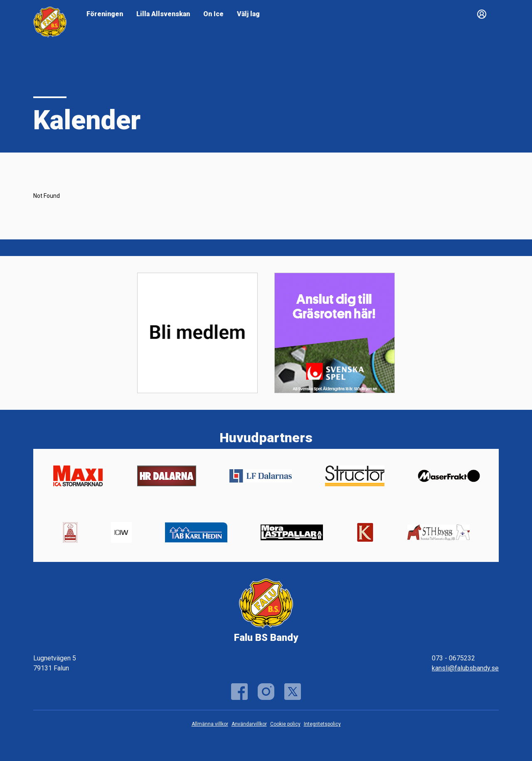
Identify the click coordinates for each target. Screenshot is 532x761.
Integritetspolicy (322, 724)
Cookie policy (285, 724)
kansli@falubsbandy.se (465, 668)
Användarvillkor (249, 724)
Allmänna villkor (210, 724)
